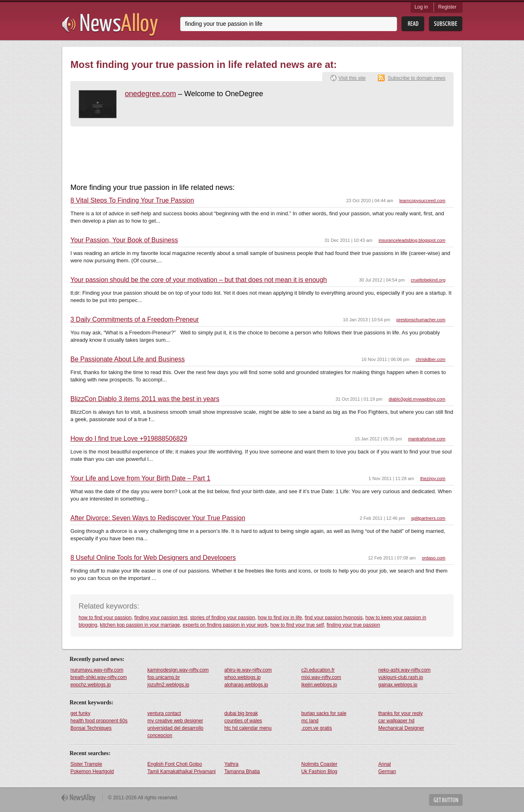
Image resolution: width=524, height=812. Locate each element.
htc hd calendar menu (248, 728)
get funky (80, 713)
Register (447, 7)
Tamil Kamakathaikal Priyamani (182, 771)
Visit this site (352, 78)
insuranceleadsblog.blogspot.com (412, 240)
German (387, 771)
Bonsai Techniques (91, 728)
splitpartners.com (428, 518)
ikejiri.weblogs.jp (319, 685)
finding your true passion (353, 625)
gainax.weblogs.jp (398, 685)
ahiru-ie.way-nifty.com (248, 670)
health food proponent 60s (99, 721)
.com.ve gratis (317, 728)
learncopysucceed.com (422, 201)
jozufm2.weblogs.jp (168, 685)
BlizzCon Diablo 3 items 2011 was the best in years (145, 399)
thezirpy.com (433, 478)
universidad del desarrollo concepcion (175, 732)
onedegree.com (150, 94)
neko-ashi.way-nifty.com (404, 670)
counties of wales (243, 721)
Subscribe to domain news (417, 78)
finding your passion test (161, 618)
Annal (385, 764)
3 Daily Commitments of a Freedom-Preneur (135, 320)
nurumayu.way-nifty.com (97, 670)
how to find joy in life (280, 618)
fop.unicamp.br (164, 677)
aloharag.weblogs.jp (246, 685)
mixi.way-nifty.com (321, 677)
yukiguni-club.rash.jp (401, 677)
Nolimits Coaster (319, 764)
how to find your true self (297, 625)
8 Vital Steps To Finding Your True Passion (132, 201)
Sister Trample (86, 764)
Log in (421, 7)
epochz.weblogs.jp (91, 685)
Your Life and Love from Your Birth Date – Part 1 (140, 478)
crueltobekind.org (428, 280)
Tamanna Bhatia (242, 771)
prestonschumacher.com (421, 320)
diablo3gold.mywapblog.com (417, 399)
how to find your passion (105, 618)
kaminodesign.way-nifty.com (178, 670)
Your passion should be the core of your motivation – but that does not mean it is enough (199, 280)
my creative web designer (175, 721)
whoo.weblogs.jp (243, 677)
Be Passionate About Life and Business (128, 359)
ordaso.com (434, 558)
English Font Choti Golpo (175, 764)
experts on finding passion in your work (225, 625)
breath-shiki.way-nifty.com (99, 677)
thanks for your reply (401, 713)
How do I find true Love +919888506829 (129, 439)
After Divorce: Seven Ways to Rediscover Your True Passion (158, 518)
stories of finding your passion (222, 618)
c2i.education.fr (318, 670)
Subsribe (446, 24)
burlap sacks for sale (324, 713)
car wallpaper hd (396, 721)
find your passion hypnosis (333, 618)
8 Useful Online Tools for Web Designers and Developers (153, 558)
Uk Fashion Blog (319, 771)
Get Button (446, 800)
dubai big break (241, 713)
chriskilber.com (430, 359)
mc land (310, 721)
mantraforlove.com (427, 439)
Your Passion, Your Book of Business (124, 240)
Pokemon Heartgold (92, 771)
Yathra (231, 764)
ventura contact (164, 713)
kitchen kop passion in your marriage (140, 625)
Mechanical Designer (401, 728)
